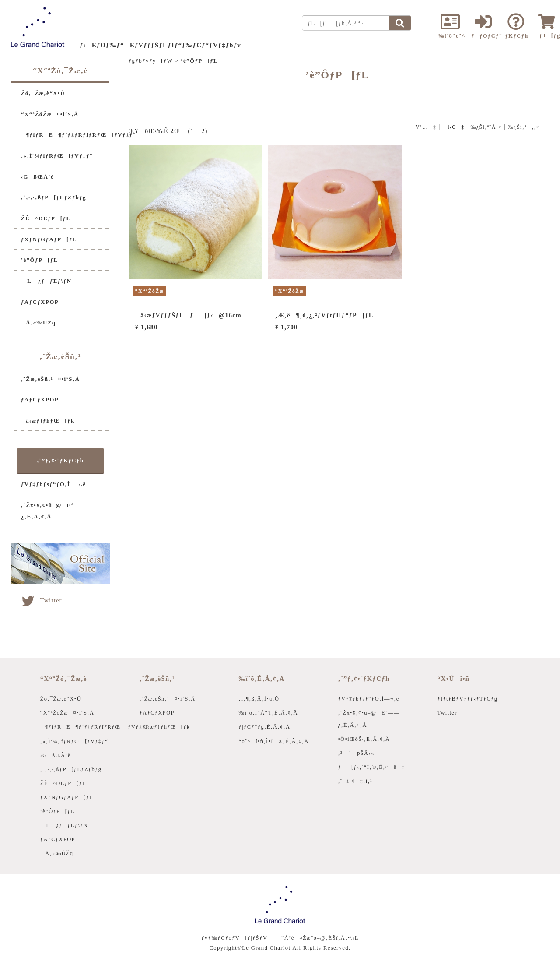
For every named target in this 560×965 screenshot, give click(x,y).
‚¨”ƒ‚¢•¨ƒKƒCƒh (60, 460)
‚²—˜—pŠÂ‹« (356, 753)
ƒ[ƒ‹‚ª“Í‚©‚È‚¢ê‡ (371, 767)
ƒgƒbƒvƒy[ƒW (151, 61)
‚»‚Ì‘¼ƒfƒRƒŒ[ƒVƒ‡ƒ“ (57, 156)
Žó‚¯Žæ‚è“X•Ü (43, 93)
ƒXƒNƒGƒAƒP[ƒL (49, 239)
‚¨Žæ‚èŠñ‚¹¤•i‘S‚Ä (51, 379)
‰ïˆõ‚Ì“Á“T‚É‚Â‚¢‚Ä (268, 713)
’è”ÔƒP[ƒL (40, 260)
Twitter (41, 600)
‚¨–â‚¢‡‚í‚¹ (355, 781)
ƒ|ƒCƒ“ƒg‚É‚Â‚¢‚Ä (265, 727)
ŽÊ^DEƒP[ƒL (46, 218)
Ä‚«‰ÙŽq (38, 322)
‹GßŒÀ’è (37, 177)
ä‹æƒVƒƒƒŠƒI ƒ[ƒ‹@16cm (188, 315)
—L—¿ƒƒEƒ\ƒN (46, 281)
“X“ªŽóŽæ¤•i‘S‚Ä (50, 114)
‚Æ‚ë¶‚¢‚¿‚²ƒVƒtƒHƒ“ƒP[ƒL (324, 315)
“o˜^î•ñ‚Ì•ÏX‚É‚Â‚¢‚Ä (274, 741)
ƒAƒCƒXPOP (40, 302)
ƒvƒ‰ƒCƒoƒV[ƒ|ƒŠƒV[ (238, 938)
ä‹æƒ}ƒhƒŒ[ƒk (48, 421)
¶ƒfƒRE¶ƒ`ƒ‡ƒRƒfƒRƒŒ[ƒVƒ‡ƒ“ (79, 135)
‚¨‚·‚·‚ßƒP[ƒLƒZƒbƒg (54, 197)
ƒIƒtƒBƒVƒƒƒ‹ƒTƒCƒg (467, 699)
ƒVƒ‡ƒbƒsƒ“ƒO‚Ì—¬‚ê (54, 484)
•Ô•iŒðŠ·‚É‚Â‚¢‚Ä (364, 739)
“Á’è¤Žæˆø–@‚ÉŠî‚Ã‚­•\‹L (320, 938)
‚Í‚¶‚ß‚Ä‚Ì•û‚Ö (259, 699)
